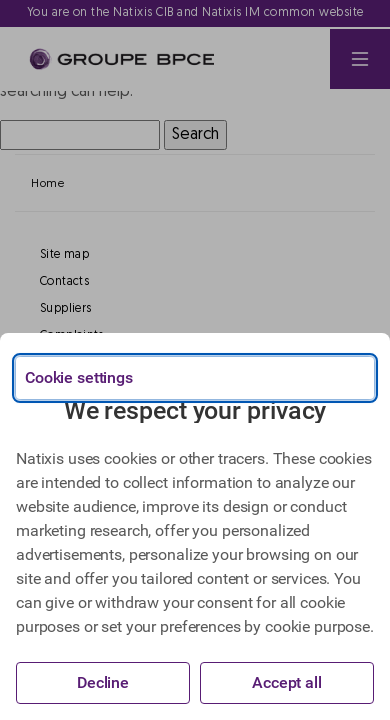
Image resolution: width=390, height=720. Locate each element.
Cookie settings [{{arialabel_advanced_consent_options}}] (79, 377)
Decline (103, 682)
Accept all (287, 682)
